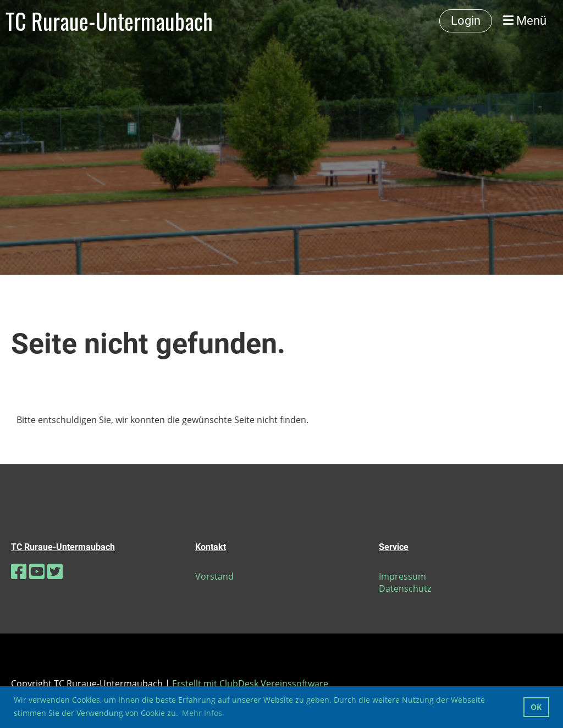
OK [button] (536, 707)
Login (466, 21)
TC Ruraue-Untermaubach (109, 21)
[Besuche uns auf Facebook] (19, 571)
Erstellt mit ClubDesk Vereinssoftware (250, 683)
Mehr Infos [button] (202, 713)
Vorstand (214, 576)
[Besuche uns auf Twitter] (55, 571)
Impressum (402, 576)
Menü (525, 21)
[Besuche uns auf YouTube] (37, 571)
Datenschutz (405, 588)
